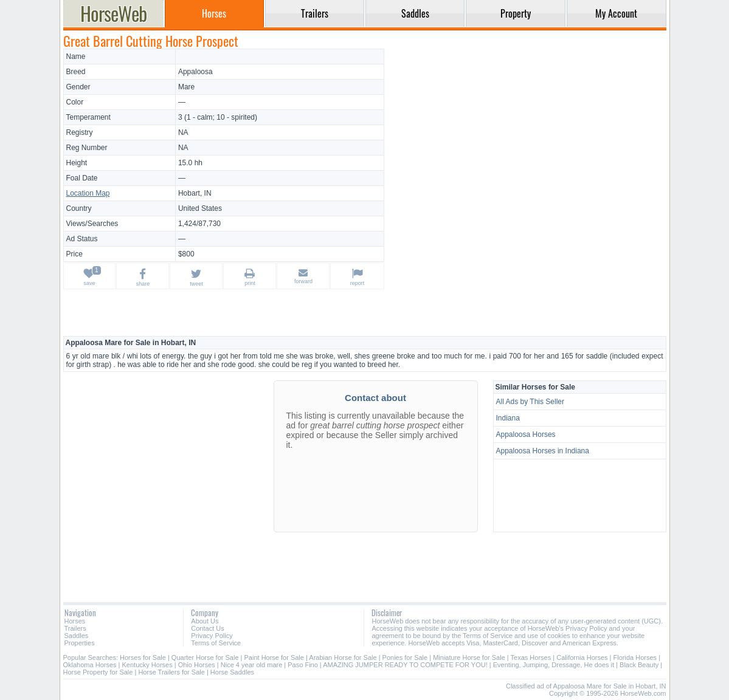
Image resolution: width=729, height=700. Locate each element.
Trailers (75, 628)
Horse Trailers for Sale (171, 672)
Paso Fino (303, 665)
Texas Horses (531, 657)
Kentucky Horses (147, 665)
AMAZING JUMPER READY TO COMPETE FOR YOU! (405, 665)
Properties (80, 643)
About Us (205, 621)
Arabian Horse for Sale (343, 657)
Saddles (77, 636)
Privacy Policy (212, 636)
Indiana (508, 418)
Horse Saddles (232, 672)
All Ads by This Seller (530, 402)
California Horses (582, 657)
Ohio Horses (197, 665)
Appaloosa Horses (526, 434)
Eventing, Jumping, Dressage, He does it (554, 665)
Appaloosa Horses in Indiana (543, 451)
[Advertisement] (527, 134)
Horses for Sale (143, 657)
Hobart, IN (195, 193)
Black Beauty (639, 665)
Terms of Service (216, 643)
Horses (75, 621)
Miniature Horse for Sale (469, 657)
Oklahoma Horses (90, 665)
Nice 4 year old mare (252, 665)
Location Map (88, 193)
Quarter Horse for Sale (205, 657)
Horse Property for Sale (98, 672)
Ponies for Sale (405, 657)
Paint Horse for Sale (274, 657)
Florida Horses (635, 657)
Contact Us (207, 628)
